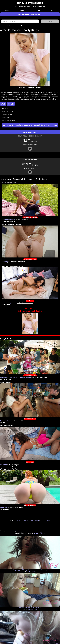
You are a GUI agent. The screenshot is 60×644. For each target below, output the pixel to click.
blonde (11, 104)
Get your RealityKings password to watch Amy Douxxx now (30, 125)
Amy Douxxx (5, 220)
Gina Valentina (33, 572)
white (3, 104)
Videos (23, 10)
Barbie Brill (12, 220)
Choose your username (30, 217)
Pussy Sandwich (6, 382)
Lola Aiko (10, 421)
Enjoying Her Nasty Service (11, 224)
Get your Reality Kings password (26, 520)
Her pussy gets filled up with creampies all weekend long (30, 570)
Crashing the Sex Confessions (12, 266)
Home (8, 10)
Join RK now (30, 301)
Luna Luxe (28, 377)
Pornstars (37, 10)
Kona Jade (22, 377)
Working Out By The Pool (9, 469)
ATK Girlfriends (39, 533)
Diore (6, 303)
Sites (53, 10)
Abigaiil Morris (4, 508)
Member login (45, 520)
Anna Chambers (13, 377)
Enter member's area (30, 259)
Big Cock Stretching (7, 426)
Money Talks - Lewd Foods (10, 339)
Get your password (30, 419)
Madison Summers (33, 609)
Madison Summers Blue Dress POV (30, 607)
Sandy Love (3, 421)
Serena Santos (4, 377)
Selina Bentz (4, 464)
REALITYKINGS (30, 3)
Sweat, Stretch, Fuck (9, 183)
